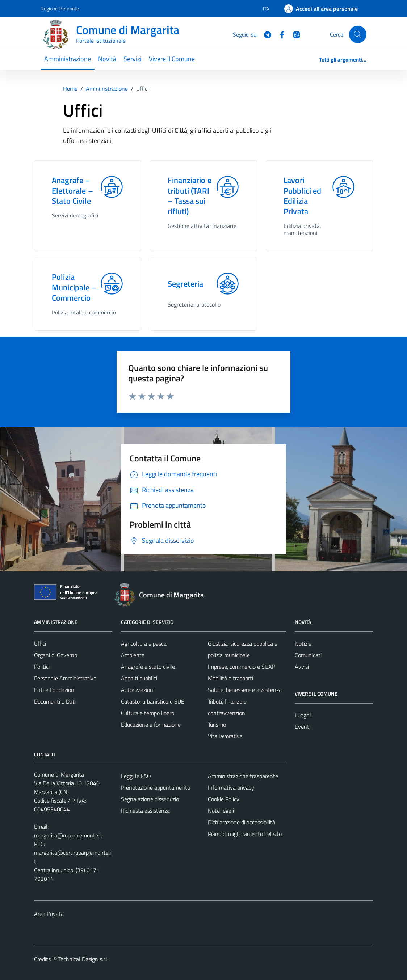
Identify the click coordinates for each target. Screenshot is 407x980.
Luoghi (303, 715)
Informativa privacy (231, 787)
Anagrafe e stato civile (148, 667)
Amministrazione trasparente (243, 776)
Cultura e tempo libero (148, 713)
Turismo (217, 725)
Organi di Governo (56, 655)
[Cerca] (358, 34)
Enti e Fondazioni (55, 690)
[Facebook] (279, 34)
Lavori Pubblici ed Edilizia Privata (303, 196)
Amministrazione (68, 59)
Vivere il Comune (172, 59)
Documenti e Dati (55, 701)
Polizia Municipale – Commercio (74, 287)
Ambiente (133, 655)
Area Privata (49, 914)
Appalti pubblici (139, 678)
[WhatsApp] (294, 34)
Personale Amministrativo (65, 678)
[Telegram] (265, 34)
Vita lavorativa (225, 736)
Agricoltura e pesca (144, 643)
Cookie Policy (224, 799)
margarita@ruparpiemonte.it (68, 835)
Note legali (221, 811)
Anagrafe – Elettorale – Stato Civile (72, 191)
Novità (107, 59)
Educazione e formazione (151, 725)
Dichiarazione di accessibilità (242, 822)
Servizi (133, 59)
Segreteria (186, 284)
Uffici (40, 643)
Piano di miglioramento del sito (245, 834)
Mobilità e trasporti (230, 678)
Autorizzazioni (138, 690)
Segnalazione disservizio (150, 799)
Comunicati (308, 655)
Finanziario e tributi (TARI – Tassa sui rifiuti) (190, 196)
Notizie (303, 643)
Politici (42, 667)
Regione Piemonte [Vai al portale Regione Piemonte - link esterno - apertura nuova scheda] (60, 9)
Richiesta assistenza (145, 811)
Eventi (303, 727)
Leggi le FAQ (136, 776)
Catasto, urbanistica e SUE (153, 701)
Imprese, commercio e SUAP (242, 667)
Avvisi (302, 667)
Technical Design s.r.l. (83, 959)
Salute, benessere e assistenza (245, 690)
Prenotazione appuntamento (156, 787)
